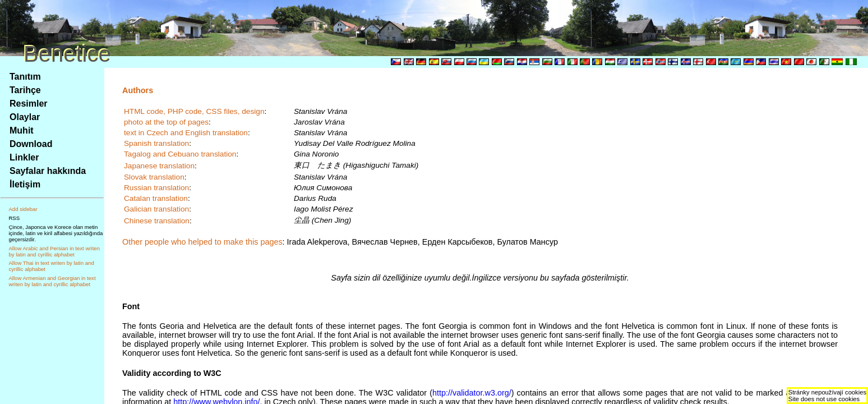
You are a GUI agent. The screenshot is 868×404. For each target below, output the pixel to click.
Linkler (24, 157)
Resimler (29, 104)
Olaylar (25, 117)
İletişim (25, 184)
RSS (14, 218)
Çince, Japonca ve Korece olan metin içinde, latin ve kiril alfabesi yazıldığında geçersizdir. (56, 233)
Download (31, 144)
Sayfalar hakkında (48, 171)
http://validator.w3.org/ (472, 393)
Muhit (22, 130)
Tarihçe (25, 90)
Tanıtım (25, 77)
